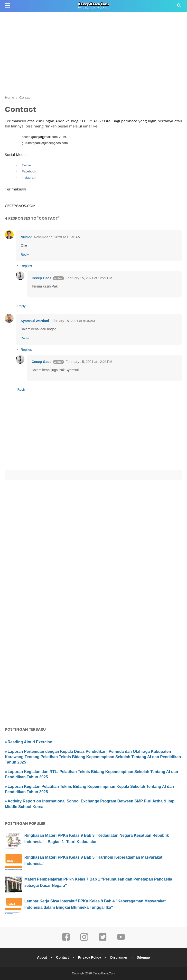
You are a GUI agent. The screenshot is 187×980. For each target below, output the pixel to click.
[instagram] (84, 940)
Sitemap (143, 957)
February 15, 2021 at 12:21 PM (89, 278)
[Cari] (179, 7)
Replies (26, 266)
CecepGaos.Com (104, 973)
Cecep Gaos (42, 278)
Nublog (27, 237)
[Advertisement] (93, 34)
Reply (25, 255)
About (42, 957)
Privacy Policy (89, 957)
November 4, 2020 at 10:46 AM (57, 237)
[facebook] (66, 940)
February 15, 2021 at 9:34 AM (73, 321)
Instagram (29, 177)
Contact (62, 957)
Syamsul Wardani (35, 321)
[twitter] (103, 940)
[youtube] (121, 940)
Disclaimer (119, 957)
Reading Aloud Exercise (30, 742)
